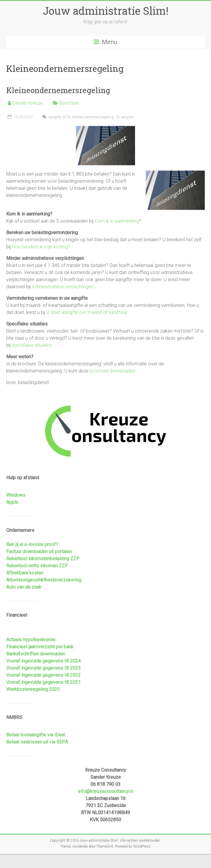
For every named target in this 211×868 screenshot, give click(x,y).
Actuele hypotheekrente (31, 640)
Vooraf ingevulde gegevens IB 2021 (43, 682)
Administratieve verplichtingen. (63, 287)
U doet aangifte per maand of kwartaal (86, 312)
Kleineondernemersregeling (58, 90)
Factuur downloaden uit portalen (39, 552)
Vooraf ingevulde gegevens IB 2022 (43, 675)
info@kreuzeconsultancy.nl (105, 791)
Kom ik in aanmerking (117, 221)
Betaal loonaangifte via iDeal (36, 735)
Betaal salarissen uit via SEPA (37, 742)
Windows (16, 495)
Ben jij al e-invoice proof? (32, 544)
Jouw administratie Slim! (106, 11)
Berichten (69, 103)
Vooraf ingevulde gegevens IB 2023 (43, 668)
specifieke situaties (32, 345)
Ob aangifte (124, 117)
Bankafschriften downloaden (36, 654)
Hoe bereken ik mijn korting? (41, 247)
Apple (12, 502)
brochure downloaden (113, 371)
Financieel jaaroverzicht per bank (40, 647)
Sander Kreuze (28, 103)
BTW (67, 117)
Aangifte (55, 117)
